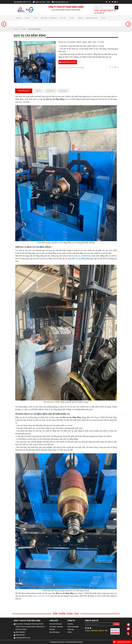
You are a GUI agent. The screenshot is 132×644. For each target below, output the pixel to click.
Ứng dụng (53, 18)
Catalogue (50, 91)
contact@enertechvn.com (61, 2)
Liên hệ (103, 18)
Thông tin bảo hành (92, 18)
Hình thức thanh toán (56, 624)
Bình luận (63, 91)
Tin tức (35, 18)
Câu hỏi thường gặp (73, 627)
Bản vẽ (38, 91)
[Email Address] (99, 624)
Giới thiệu (18, 18)
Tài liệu (72, 18)
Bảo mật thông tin (55, 632)
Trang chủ (16, 29)
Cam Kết (27, 18)
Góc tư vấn (63, 18)
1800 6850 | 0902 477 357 (23, 2)
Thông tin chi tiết (24, 91)
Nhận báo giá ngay (68, 62)
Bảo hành (52, 629)
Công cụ (80, 18)
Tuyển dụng (71, 629)
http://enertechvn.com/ (41, 596)
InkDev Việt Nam (78, 642)
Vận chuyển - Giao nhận (56, 627)
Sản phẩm (44, 18)
